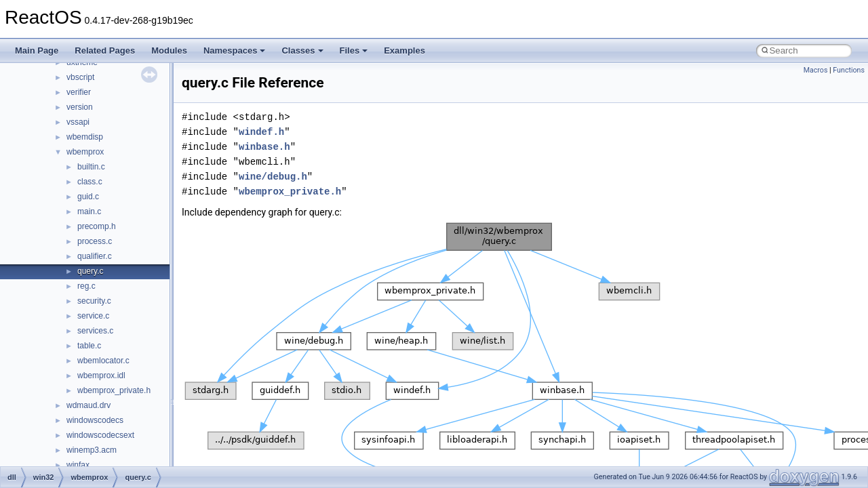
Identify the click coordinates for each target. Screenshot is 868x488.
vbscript (80, 77)
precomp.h (97, 226)
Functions (849, 70)
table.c (89, 346)
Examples (405, 50)
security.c (94, 301)
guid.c (88, 197)
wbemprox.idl (101, 375)
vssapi (78, 122)
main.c (89, 211)
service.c (93, 316)
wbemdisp (85, 137)
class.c (90, 182)
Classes (302, 50)
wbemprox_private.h (114, 390)
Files (354, 50)
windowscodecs (95, 420)
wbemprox (85, 152)
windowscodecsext (100, 435)
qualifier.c (95, 256)
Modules (169, 50)
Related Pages (105, 50)
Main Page (37, 50)
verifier (79, 92)
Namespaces (235, 50)
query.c (90, 271)
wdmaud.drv (88, 405)
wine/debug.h (273, 177)
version (80, 107)
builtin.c (91, 167)
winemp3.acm (92, 450)
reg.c (86, 286)
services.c (95, 331)
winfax (78, 465)
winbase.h (264, 147)
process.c (95, 241)
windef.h (261, 132)
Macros (816, 70)
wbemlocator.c (103, 361)
